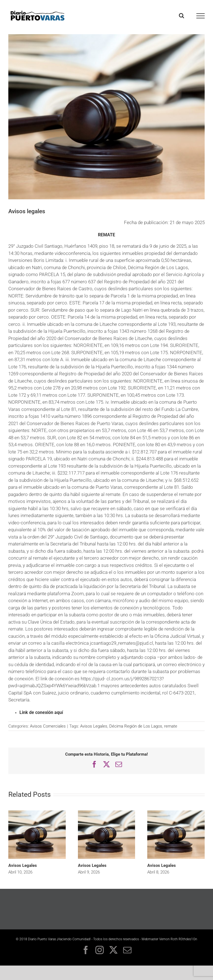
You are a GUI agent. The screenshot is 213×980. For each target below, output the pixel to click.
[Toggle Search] (182, 16)
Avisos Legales (94, 726)
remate (171, 726)
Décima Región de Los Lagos (136, 726)
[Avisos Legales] (37, 812)
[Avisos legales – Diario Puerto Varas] (106, 117)
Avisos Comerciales (48, 726)
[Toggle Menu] (201, 16)
